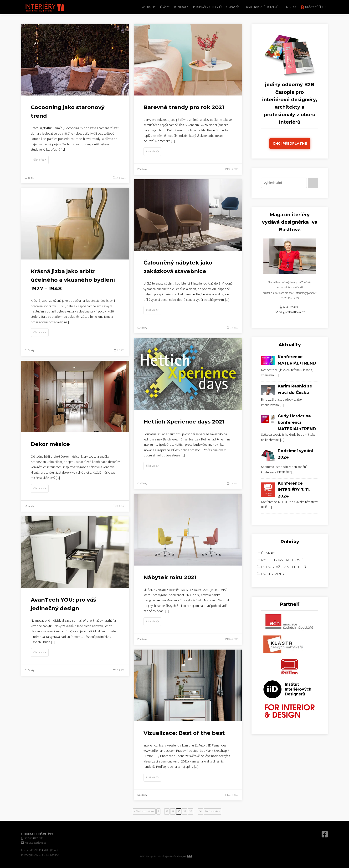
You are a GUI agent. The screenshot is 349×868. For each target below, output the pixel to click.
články (165, 7)
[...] (63, 150)
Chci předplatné (290, 143)
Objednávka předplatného (264, 7)
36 (185, 811)
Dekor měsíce (50, 444)
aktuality (149, 7)
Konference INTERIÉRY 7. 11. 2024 (294, 490)
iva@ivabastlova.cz (292, 312)
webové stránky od (187, 857)
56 (200, 811)
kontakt (292, 7)
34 (173, 811)
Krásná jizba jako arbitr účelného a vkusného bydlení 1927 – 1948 (73, 280)
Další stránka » (213, 811)
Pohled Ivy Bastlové (282, 560)
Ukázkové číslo (315, 7)
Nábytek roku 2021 (170, 577)
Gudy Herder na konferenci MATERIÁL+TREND (297, 422)
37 (191, 811)
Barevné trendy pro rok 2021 (184, 107)
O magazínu (234, 7)
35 (179, 811)
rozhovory (181, 7)
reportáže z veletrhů (207, 7)
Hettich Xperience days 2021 (184, 422)
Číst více (40, 160)
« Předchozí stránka (144, 811)
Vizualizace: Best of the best (184, 733)
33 (167, 811)
